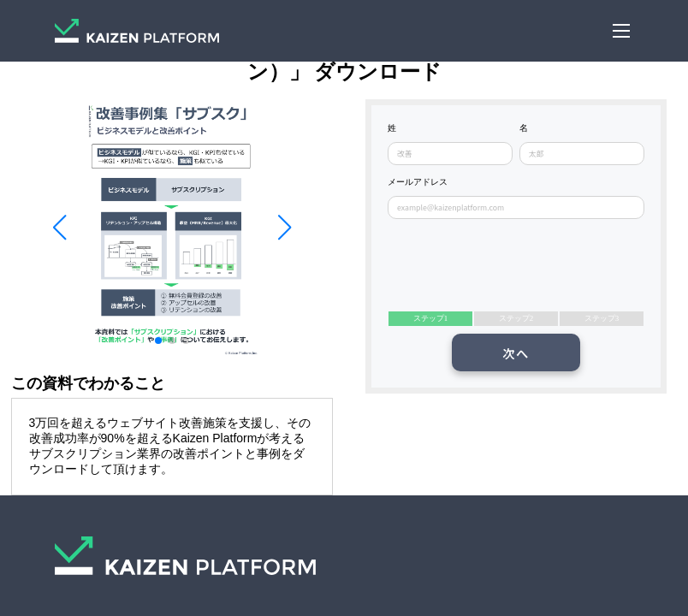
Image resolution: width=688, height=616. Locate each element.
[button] (59, 228)
